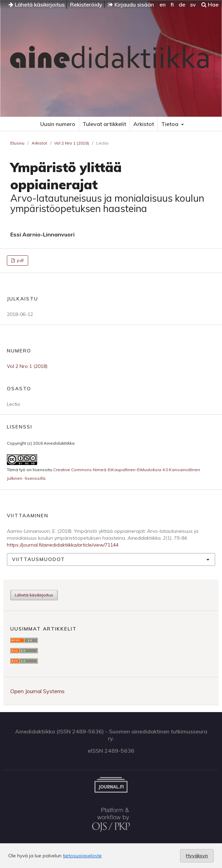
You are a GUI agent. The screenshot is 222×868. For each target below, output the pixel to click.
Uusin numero (58, 124)
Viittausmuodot (38, 559)
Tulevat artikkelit (104, 124)
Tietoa (170, 124)
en (163, 4)
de (182, 4)
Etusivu (17, 143)
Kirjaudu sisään (131, 4)
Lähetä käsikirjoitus (37, 4)
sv (193, 4)
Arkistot (144, 124)
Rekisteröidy (86, 4)
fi (172, 4)
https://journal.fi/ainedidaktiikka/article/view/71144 (63, 545)
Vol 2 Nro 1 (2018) (72, 143)
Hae (210, 4)
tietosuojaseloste (82, 856)
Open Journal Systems (37, 691)
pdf (20, 260)
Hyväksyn (197, 856)
